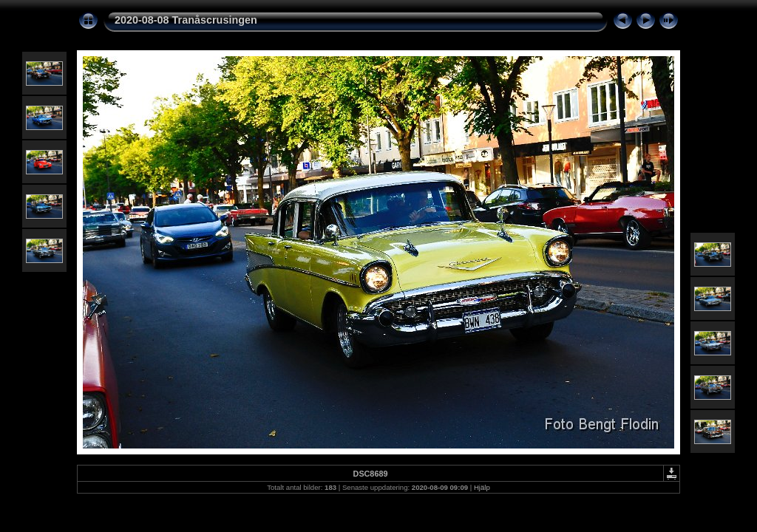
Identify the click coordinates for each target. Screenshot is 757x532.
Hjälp (482, 487)
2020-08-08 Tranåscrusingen (186, 20)
